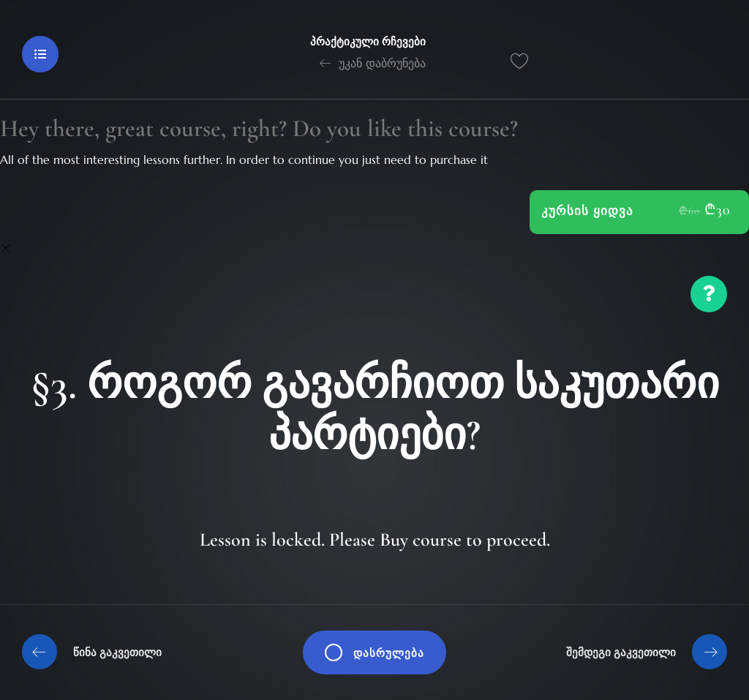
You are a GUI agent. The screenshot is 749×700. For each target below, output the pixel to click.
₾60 (689, 211)
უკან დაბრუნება (373, 63)
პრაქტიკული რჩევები (368, 42)
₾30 (718, 210)
